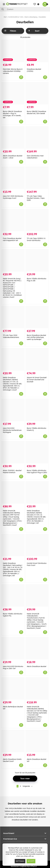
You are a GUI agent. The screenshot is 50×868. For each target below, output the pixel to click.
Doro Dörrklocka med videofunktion (35, 157)
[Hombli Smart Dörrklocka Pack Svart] (37, 545)
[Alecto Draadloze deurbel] (37, 648)
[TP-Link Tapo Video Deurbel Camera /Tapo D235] (37, 178)
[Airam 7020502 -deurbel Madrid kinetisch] (13, 452)
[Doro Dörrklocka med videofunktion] (37, 138)
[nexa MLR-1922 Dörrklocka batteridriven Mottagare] (13, 410)
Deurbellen (42, 17)
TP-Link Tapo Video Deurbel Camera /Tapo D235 (36, 198)
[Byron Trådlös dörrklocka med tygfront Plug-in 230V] (37, 452)
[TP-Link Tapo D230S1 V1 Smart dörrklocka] (37, 220)
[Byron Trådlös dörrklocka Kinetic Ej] (37, 410)
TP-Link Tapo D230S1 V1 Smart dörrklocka (36, 239)
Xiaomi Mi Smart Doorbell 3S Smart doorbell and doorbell (37, 380)
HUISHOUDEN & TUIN (16, 17)
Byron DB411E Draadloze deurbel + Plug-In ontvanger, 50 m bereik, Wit (12, 114)
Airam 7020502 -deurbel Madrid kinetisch (12, 471)
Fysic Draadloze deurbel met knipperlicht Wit (12, 239)
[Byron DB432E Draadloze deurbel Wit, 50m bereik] (37, 93)
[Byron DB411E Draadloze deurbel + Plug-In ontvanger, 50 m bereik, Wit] (13, 93)
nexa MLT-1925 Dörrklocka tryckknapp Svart (13, 197)
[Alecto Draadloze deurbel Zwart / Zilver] (13, 138)
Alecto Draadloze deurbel (37, 666)
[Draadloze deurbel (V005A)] (37, 51)
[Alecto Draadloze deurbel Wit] (37, 741)
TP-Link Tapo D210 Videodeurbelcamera (11, 336)
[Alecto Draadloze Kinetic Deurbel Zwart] (13, 741)
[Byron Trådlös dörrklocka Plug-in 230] (37, 260)
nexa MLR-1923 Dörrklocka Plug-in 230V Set (13, 667)
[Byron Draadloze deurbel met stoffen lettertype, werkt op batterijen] (37, 317)
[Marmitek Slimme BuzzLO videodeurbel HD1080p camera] (13, 51)
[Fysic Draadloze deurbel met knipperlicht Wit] (13, 220)
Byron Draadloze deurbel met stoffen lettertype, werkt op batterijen (36, 337)
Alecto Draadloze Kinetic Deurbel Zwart (12, 760)
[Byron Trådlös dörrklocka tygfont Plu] (13, 596)
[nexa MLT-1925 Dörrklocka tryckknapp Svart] (13, 178)
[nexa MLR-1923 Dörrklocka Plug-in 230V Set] (13, 648)
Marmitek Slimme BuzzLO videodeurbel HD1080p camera (13, 71)
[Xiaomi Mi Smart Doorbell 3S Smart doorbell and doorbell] (37, 359)
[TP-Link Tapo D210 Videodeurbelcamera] (13, 317)
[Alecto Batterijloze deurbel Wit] (13, 689)
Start (5, 17)
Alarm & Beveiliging (31, 17)
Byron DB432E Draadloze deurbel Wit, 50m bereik (36, 112)
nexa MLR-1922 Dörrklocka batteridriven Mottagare (12, 430)
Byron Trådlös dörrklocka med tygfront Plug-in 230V (37, 471)
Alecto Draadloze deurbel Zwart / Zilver (13, 157)
